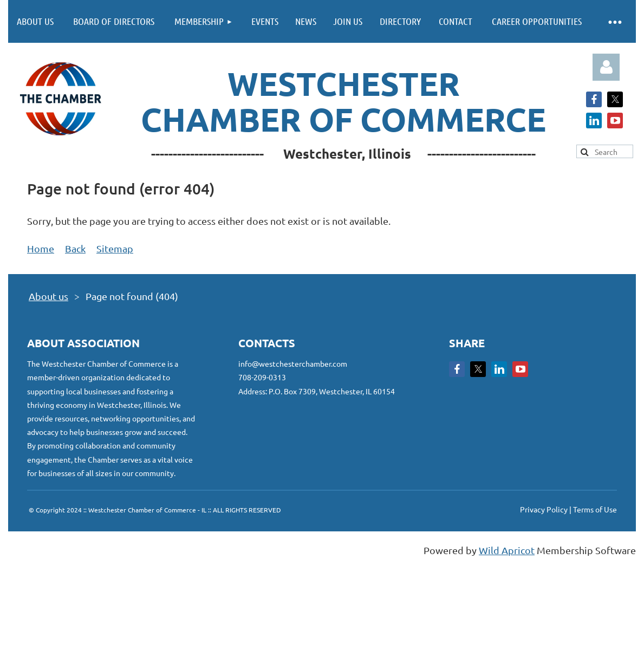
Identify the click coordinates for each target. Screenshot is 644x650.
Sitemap (115, 248)
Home (41, 248)
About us (48, 296)
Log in (606, 67)
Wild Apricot (507, 550)
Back (75, 248)
